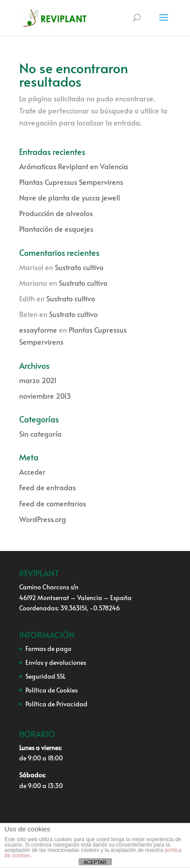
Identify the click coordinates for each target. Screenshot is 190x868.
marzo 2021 (38, 380)
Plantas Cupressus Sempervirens (71, 182)
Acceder (32, 472)
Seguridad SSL (45, 676)
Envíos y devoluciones (56, 662)
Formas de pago (48, 649)
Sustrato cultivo (79, 267)
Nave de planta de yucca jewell (70, 197)
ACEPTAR (95, 862)
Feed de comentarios (53, 503)
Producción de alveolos (56, 213)
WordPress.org (43, 519)
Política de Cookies (52, 690)
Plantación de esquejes (56, 229)
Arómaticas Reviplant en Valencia (74, 166)
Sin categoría (40, 434)
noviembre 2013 (45, 396)
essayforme (38, 330)
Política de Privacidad (56, 704)
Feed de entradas (47, 487)
